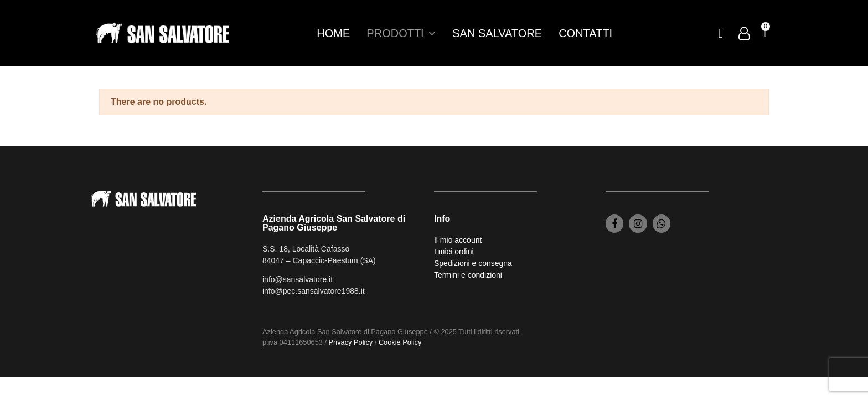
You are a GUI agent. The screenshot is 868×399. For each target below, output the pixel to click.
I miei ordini (454, 252)
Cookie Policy (400, 342)
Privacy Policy (351, 342)
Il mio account (458, 240)
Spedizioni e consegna (473, 263)
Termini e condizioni (468, 275)
